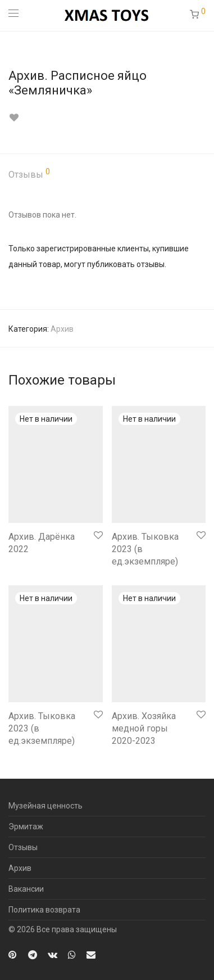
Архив (62, 329)
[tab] (107, 175)
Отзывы (29, 174)
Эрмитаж (26, 827)
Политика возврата (44, 910)
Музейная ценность (45, 806)
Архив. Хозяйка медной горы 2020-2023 (144, 729)
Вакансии (26, 889)
